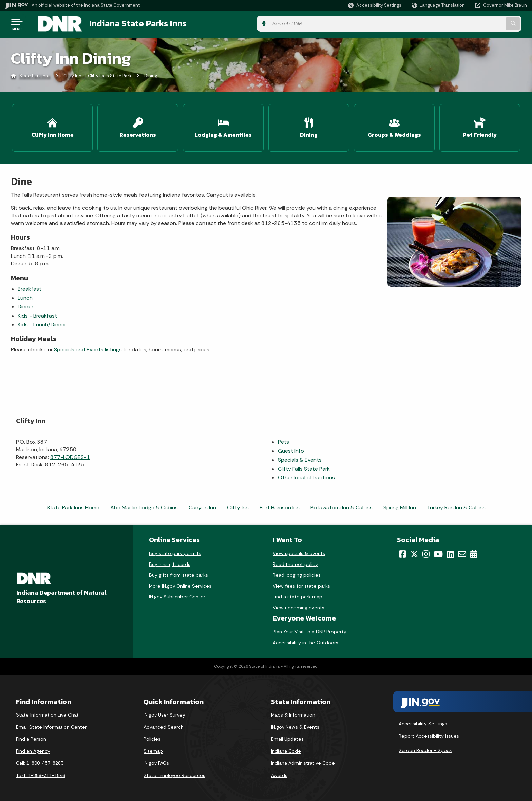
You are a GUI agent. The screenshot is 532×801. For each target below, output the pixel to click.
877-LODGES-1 (70, 455)
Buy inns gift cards (170, 562)
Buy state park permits (175, 551)
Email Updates (287, 737)
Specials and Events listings (88, 348)
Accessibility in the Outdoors (306, 641)
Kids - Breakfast (37, 313)
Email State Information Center (51, 725)
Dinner (25, 304)
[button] (375, 5)
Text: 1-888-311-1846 (41, 773)
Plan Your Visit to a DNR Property (310, 630)
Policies (152, 737)
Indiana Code (286, 749)
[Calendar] (474, 552)
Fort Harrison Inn (280, 505)
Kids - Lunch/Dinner (42, 322)
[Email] (462, 552)
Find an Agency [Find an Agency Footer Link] (33, 749)
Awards (279, 773)
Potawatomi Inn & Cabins (341, 505)
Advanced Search (164, 725)
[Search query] (466, 24)
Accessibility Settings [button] (423, 722)
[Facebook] (403, 552)
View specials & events (299, 551)
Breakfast (30, 287)
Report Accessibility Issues (429, 733)
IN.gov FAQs (156, 761)
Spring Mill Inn (400, 505)
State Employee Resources (174, 773)
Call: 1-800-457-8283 (40, 761)
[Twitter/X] (414, 552)
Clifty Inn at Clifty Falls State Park (97, 76)
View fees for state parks (301, 584)
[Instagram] (426, 552)
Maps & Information (293, 713)
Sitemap (153, 749)
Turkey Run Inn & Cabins (456, 505)
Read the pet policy (295, 562)
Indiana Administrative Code (303, 761)
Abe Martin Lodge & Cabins (144, 505)
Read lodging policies (297, 573)
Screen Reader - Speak (425, 748)
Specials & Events (300, 457)
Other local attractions (306, 475)
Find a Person (31, 737)
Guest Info (291, 449)
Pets (283, 440)
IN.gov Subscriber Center (177, 595)
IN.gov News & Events (295, 725)
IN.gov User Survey (164, 713)
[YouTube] (438, 552)
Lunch (25, 296)
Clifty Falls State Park (304, 467)
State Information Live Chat (47, 713)
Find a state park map (298, 595)
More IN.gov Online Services (180, 584)
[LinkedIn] (450, 552)
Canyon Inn (202, 505)
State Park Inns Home (73, 505)
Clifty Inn (238, 505)
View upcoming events (299, 606)
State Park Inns (35, 76)
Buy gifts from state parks (178, 573)
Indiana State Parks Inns (129, 24)
